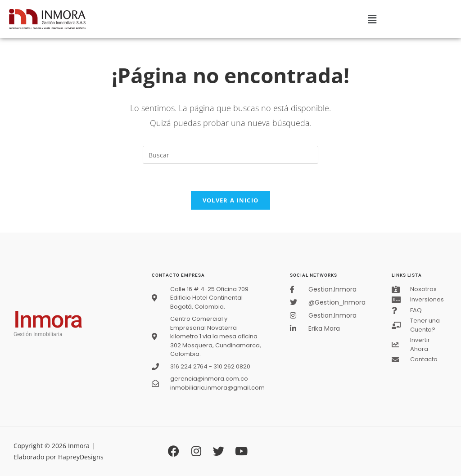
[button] (372, 19)
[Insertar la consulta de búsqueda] (230, 155)
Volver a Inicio (231, 200)
